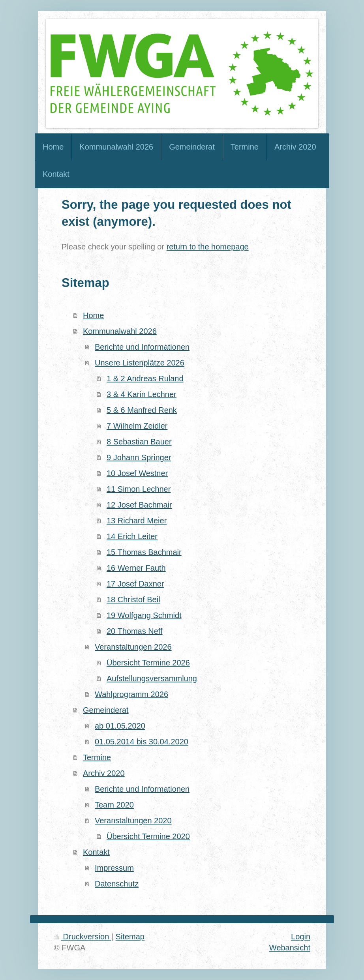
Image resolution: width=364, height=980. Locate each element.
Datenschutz (117, 884)
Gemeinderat (106, 710)
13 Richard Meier (137, 521)
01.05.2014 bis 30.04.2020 (142, 742)
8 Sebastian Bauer (139, 442)
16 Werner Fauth (136, 568)
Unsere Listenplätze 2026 (140, 363)
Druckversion (83, 937)
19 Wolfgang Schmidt (144, 615)
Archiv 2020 (104, 773)
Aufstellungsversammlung (152, 678)
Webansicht (290, 948)
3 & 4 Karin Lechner (142, 394)
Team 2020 (114, 805)
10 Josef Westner (137, 473)
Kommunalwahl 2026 (120, 331)
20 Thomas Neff (135, 631)
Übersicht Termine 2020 (148, 836)
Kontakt (96, 852)
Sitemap (130, 937)
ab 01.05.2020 (120, 726)
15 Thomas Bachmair (144, 552)
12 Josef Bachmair (139, 505)
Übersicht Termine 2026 (148, 663)
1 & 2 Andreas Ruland (145, 379)
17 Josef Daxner (135, 584)
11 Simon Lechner (139, 489)
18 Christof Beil (133, 600)
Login (301, 937)
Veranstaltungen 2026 (133, 647)
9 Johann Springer (139, 457)
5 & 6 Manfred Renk (142, 410)
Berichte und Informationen (142, 347)
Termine (97, 757)
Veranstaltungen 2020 (133, 821)
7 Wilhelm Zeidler (137, 426)
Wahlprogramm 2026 (131, 694)
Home (93, 315)
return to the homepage (208, 247)
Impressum (114, 868)
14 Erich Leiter (132, 536)
